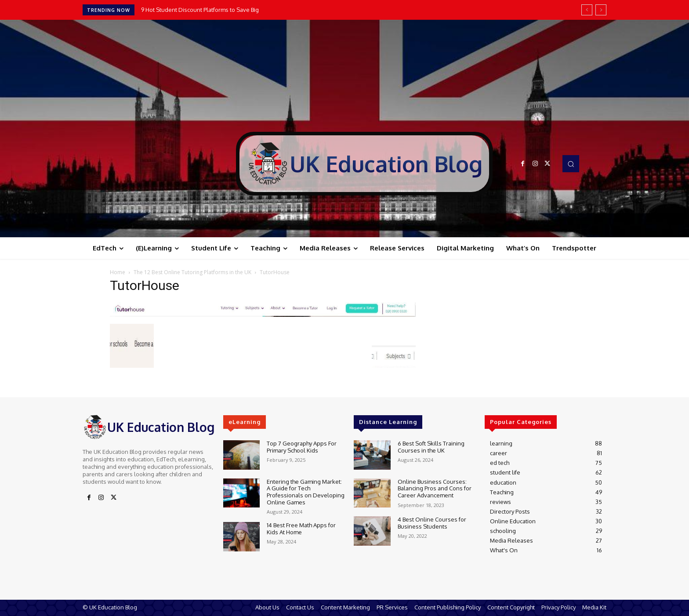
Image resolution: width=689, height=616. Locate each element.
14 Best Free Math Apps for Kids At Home (301, 529)
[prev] (587, 10)
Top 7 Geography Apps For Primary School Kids (302, 447)
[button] (571, 163)
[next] (601, 10)
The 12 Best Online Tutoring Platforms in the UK (192, 272)
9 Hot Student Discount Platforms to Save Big (200, 10)
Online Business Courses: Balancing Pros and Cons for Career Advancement (435, 488)
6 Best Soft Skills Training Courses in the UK (431, 447)
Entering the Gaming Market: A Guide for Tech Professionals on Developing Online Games (306, 492)
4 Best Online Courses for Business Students (432, 523)
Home (118, 272)
